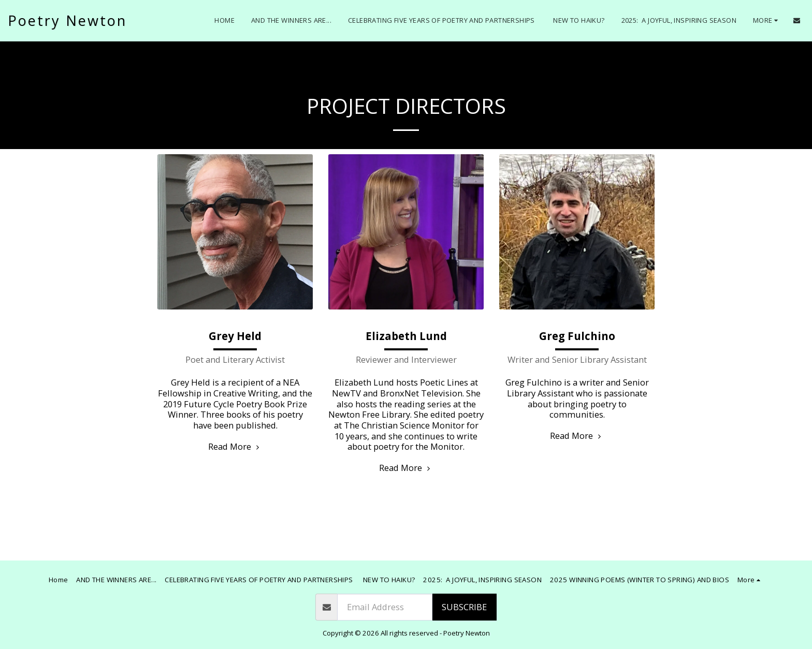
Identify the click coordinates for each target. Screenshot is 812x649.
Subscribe (464, 607)
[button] (797, 20)
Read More (235, 446)
